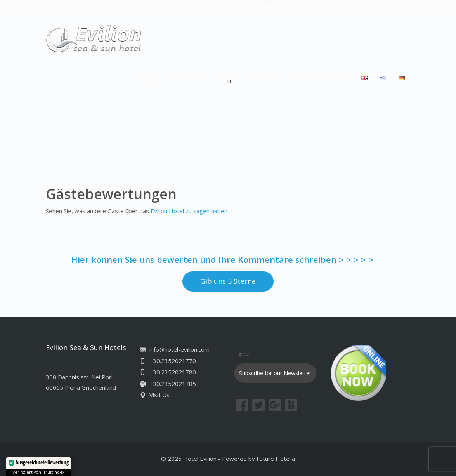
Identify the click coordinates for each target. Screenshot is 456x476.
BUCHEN (338, 77)
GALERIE (265, 77)
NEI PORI (230, 77)
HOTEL (149, 77)
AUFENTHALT (188, 77)
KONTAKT (301, 77)
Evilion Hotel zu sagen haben (189, 211)
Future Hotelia (276, 459)
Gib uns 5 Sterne (228, 281)
